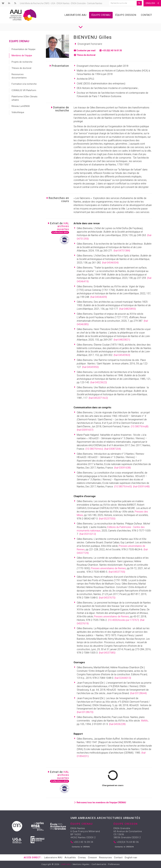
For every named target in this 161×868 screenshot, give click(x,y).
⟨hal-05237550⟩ (107, 519)
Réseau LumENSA (21, 106)
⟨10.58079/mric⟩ (94, 449)
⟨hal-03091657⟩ (85, 430)
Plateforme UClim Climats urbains (24, 98)
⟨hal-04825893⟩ (127, 309)
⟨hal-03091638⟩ (122, 468)
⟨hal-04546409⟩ (99, 297)
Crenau (82, 858)
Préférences (114, 864)
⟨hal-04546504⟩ (110, 263)
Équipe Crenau (101, 15)
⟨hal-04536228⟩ (117, 724)
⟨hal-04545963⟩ (122, 355)
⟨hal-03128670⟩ (85, 712)
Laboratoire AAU (75, 15)
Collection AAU (60, 232)
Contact (146, 15)
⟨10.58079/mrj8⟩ (140, 426)
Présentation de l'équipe (23, 49)
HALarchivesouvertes (63, 226)
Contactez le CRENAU (81, 847)
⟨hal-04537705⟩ (117, 572)
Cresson (93, 858)
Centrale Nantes (95, 3)
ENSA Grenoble (78, 3)
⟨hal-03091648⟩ (141, 487)
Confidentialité (99, 864)
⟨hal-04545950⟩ (90, 367)
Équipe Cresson (126, 15)
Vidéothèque (18, 112)
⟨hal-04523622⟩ (99, 382)
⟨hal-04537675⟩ (107, 598)
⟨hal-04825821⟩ (122, 340)
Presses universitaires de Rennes (108, 568)
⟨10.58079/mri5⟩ (123, 487)
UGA (53, 3)
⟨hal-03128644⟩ (138, 693)
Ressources (106, 858)
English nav (131, 858)
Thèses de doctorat (21, 68)
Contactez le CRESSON (124, 847)
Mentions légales (81, 864)
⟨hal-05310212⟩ (88, 534)
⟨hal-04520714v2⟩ (98, 398)
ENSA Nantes (63, 3)
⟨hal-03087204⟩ (113, 449)
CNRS (47, 3)
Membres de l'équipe (22, 55)
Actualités (70, 858)
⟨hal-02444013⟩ (123, 678)
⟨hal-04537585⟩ (107, 653)
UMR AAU (66, 864)
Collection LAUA (60, 781)
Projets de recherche (22, 62)
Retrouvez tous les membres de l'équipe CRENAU (100, 802)
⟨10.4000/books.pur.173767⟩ (123, 620)
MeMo (145, 721)
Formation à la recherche (24, 84)
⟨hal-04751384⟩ (122, 251)
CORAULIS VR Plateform (24, 90)
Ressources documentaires (19, 76)
